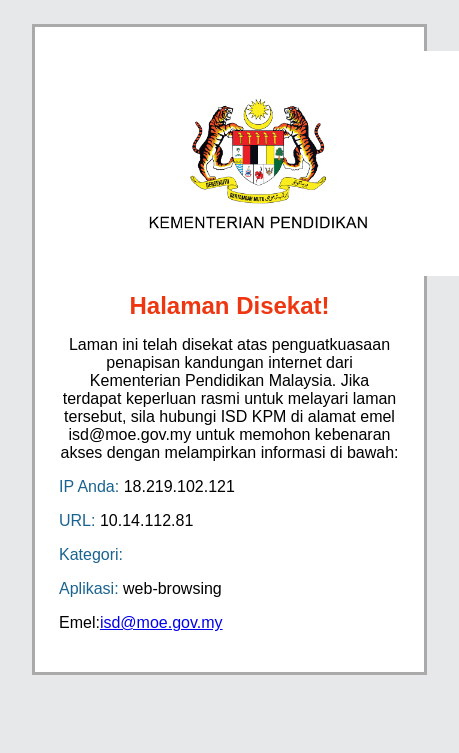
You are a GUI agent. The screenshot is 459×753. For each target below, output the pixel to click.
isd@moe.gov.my (161, 622)
